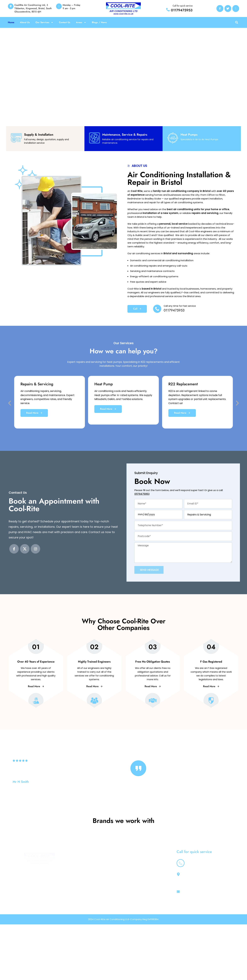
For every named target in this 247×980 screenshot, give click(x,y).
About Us (25, 22)
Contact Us (65, 22)
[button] (237, 22)
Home (11, 22)
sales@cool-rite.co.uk (193, 909)
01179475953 (182, 10)
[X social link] (25, 549)
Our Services (44, 22)
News (142, 884)
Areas (81, 22)
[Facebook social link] (14, 549)
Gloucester (145, 899)
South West (145, 891)
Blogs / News (99, 22)
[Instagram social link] (35, 549)
